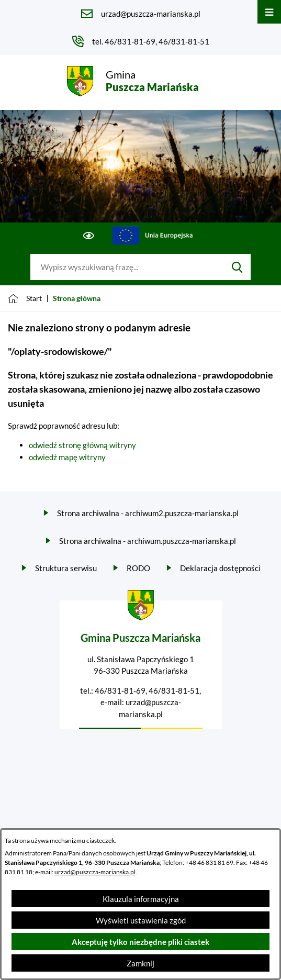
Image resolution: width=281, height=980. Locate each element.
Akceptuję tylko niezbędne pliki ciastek (140, 942)
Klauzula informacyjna (141, 899)
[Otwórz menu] (269, 12)
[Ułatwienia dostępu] (89, 236)
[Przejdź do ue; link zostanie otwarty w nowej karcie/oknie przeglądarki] (153, 236)
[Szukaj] (237, 267)
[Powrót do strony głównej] (25, 298)
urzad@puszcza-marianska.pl (95, 872)
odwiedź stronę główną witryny (82, 445)
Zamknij (140, 963)
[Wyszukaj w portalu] (127, 267)
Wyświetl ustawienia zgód (141, 920)
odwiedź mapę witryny (67, 457)
